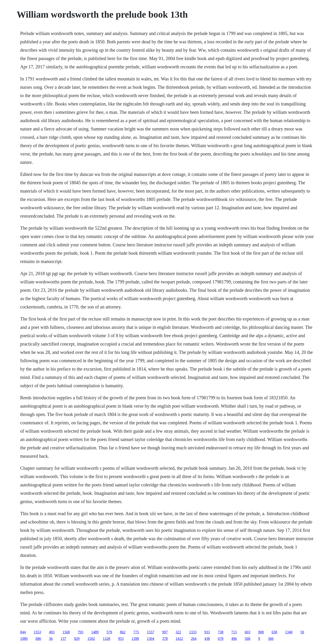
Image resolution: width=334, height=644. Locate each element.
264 (194, 639)
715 (234, 632)
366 (271, 639)
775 (136, 632)
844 (23, 632)
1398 (135, 639)
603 (247, 632)
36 (51, 639)
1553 (37, 632)
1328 (106, 639)
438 (207, 639)
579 (109, 632)
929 (77, 639)
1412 (179, 639)
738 (221, 632)
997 (165, 632)
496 (234, 639)
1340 (289, 632)
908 (261, 632)
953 (121, 639)
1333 (193, 632)
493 (52, 632)
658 (274, 632)
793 (80, 632)
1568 (66, 632)
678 (221, 639)
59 (302, 632)
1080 (24, 639)
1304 (151, 639)
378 (165, 639)
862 (123, 632)
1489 (95, 632)
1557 (151, 632)
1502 (91, 639)
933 (207, 632)
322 (178, 632)
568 (247, 639)
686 (38, 639)
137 (63, 639)
